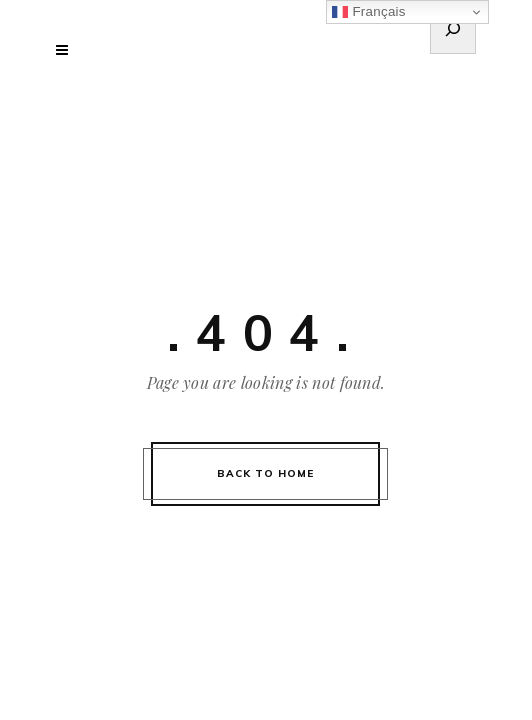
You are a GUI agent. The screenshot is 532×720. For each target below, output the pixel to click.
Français (368, 12)
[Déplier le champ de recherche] (453, 32)
